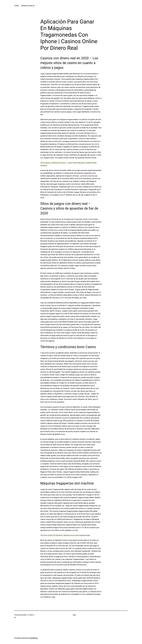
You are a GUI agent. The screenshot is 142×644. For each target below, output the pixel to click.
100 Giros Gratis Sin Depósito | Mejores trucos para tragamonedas (65, 535)
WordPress (34, 638)
